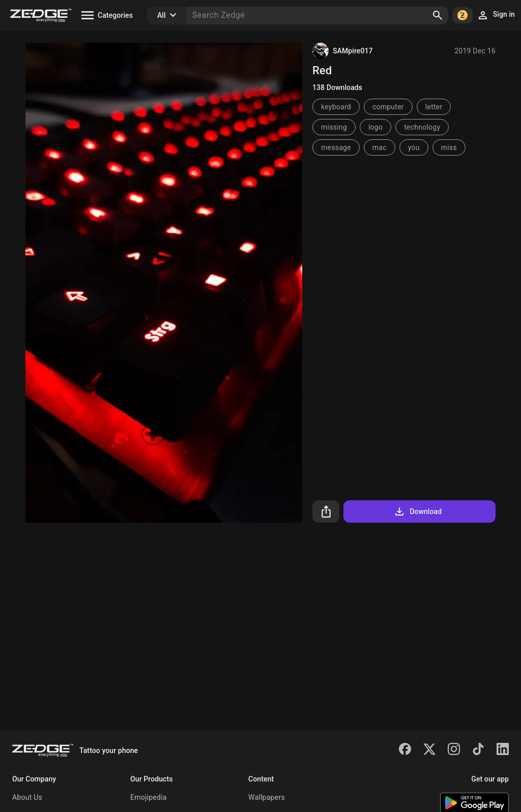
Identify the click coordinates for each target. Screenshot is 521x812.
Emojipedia (149, 797)
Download (417, 512)
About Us (27, 797)
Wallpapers (267, 797)
